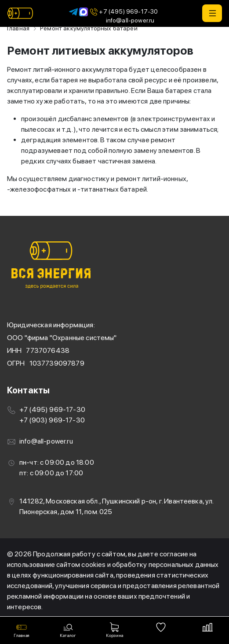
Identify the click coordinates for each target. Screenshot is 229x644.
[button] (212, 13)
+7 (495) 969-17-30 (123, 12)
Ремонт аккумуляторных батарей (89, 28)
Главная (18, 28)
